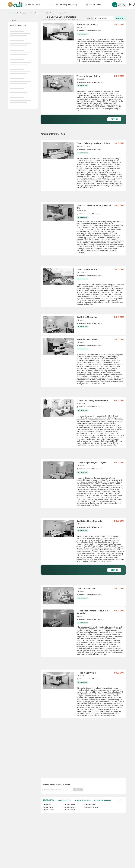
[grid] (83, 397)
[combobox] (39, 5)
